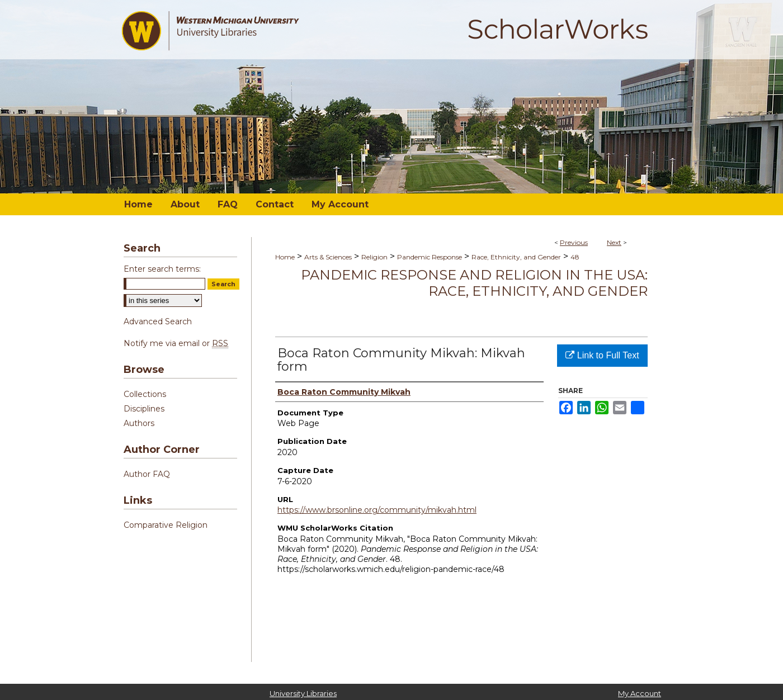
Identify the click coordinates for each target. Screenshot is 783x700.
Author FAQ (147, 474)
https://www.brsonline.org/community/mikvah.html (377, 510)
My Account (640, 693)
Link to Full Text (602, 355)
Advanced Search (158, 321)
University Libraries (303, 693)
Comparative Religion (166, 525)
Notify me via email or (176, 343)
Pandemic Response (430, 257)
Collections (145, 394)
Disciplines (144, 409)
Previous (574, 242)
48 (575, 257)
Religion (374, 257)
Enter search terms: (162, 269)
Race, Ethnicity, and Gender (516, 257)
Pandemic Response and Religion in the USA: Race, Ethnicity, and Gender (474, 283)
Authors (139, 423)
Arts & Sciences (328, 257)
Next (614, 242)
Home (285, 257)
